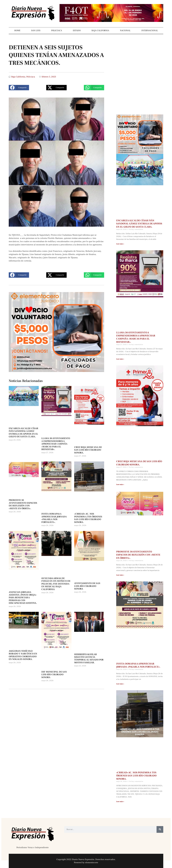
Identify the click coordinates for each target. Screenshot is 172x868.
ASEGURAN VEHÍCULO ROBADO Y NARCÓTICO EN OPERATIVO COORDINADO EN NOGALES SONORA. (23, 655)
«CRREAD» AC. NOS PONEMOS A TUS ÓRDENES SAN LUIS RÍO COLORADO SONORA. (88, 518)
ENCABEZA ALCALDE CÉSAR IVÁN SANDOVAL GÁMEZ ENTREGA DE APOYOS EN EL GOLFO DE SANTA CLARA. (23, 433)
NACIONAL (125, 30)
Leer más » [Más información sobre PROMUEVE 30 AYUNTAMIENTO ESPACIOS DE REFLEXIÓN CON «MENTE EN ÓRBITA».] (120, 575)
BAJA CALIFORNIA (100, 30)
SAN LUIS (36, 30)
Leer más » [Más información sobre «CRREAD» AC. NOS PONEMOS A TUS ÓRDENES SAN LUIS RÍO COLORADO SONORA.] (120, 802)
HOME (17, 30)
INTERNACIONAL (150, 30)
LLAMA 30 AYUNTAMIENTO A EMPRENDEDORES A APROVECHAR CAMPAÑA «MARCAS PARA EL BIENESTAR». (56, 444)
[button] (19, 88)
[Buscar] (160, 829)
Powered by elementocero (86, 862)
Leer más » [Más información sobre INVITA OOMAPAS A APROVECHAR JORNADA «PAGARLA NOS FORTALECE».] (120, 684)
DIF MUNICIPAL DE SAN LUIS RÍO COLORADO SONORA (54, 675)
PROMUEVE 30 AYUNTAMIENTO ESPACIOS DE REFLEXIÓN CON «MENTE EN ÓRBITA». (23, 504)
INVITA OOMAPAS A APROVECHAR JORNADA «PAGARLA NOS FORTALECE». (54, 518)
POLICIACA (57, 30)
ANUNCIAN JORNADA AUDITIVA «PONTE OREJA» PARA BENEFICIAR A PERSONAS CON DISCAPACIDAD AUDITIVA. (23, 598)
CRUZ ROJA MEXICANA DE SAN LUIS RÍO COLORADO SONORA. (88, 450)
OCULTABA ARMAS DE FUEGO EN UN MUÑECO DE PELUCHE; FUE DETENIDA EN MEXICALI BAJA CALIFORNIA (56, 584)
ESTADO (77, 30)
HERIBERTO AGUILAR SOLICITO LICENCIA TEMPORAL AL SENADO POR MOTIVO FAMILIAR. (89, 658)
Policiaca (31, 77)
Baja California (18, 77)
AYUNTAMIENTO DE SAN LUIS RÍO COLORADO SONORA (87, 586)
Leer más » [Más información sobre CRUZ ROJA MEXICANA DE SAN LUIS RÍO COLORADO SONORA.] (120, 485)
